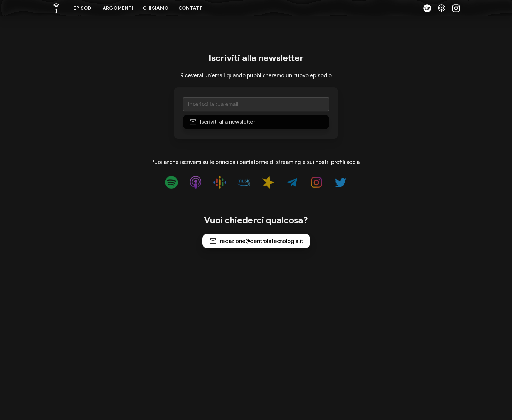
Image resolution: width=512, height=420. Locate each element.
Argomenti (118, 8)
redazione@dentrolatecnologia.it (262, 241)
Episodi (83, 8)
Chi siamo (156, 8)
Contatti (191, 8)
